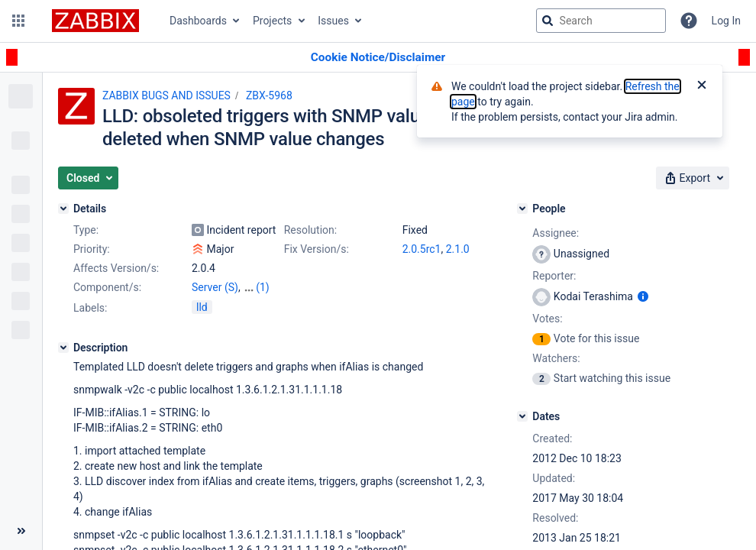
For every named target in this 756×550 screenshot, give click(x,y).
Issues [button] (333, 21)
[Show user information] (643, 296)
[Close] (702, 86)
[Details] (63, 209)
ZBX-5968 (269, 95)
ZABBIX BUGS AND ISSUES (166, 95)
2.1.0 (458, 249)
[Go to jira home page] (95, 21)
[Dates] (522, 416)
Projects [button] (272, 21)
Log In (726, 21)
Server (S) (215, 287)
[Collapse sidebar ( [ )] (21, 531)
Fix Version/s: (317, 249)
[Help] (689, 21)
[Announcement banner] (378, 58)
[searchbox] (601, 21)
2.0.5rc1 (422, 249)
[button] (18, 21)
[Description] (63, 348)
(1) (263, 287)
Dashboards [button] (198, 21)
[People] (522, 209)
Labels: (90, 308)
